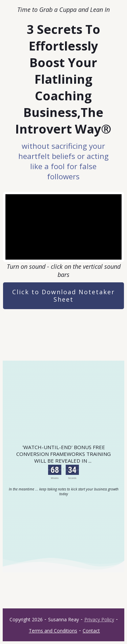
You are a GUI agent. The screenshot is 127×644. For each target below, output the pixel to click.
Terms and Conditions (53, 631)
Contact (91, 631)
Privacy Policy (99, 619)
